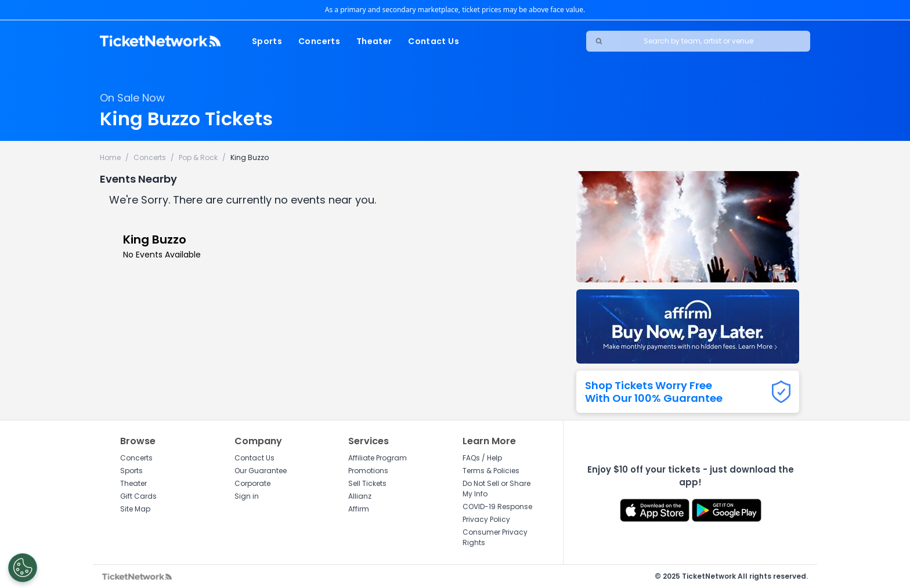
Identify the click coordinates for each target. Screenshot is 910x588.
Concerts (319, 41)
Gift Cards (138, 496)
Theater (374, 41)
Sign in (247, 496)
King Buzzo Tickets (186, 119)
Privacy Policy (486, 519)
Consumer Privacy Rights (495, 537)
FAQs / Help (482, 458)
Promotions (368, 471)
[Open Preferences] (21, 568)
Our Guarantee (261, 471)
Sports (267, 41)
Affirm (359, 509)
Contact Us (434, 41)
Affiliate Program (378, 458)
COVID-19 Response (497, 507)
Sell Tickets (367, 483)
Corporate (252, 483)
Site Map (135, 509)
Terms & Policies (491, 471)
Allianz (360, 496)
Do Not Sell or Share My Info (496, 489)
